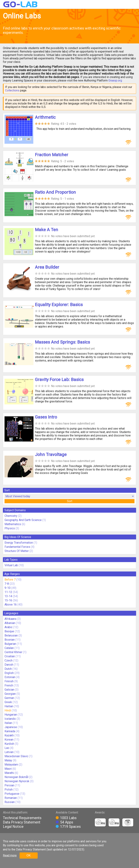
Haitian (9, 706)
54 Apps (67, 822)
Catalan (9, 648)
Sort (70, 501)
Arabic (9, 627)
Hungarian (11, 715)
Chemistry (11, 516)
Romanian (11, 798)
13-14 (8, 596)
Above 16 (11, 605)
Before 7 (10, 580)
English (9, 673)
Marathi (9, 773)
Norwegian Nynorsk (17, 781)
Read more (10, 855)
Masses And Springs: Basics (62, 342)
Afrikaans (10, 619)
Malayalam (11, 765)
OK (29, 855)
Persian (9, 785)
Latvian (9, 752)
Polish (9, 790)
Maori (8, 769)
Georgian (10, 694)
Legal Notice (13, 827)
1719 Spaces (70, 827)
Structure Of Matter (17, 551)
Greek (8, 702)
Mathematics (13, 524)
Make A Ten (47, 230)
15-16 (8, 600)
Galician (9, 690)
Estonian (10, 677)
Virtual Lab (11, 565)
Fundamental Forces (17, 547)
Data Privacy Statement (22, 822)
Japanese (11, 727)
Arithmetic (45, 117)
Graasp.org (115, 80)
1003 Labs (68, 818)
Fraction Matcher (52, 155)
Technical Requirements (22, 818)
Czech (9, 660)
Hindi (8, 710)
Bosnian (10, 640)
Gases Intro (46, 417)
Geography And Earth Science (23, 520)
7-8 (7, 584)
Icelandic (10, 719)
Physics (10, 528)
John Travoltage (51, 455)
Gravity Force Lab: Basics (59, 380)
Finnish (9, 681)
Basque (9, 631)
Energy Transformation (19, 543)
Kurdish (9, 744)
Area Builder (47, 267)
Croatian (10, 656)
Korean (9, 740)
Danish (9, 665)
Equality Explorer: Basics (59, 305)
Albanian (10, 623)
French (9, 685)
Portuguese (12, 794)
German (9, 698)
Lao (7, 748)
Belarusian (11, 635)
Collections (12, 90)
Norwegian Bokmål (16, 777)
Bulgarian (10, 644)
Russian (10, 802)
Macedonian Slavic (16, 756)
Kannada (10, 731)
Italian (8, 723)
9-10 (8, 588)
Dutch (8, 669)
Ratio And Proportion (55, 192)
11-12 (8, 592)
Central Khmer (13, 652)
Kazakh (9, 735)
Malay (8, 760)
